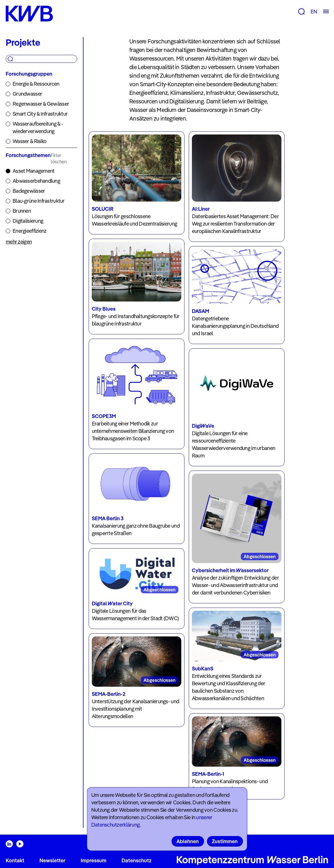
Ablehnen (188, 841)
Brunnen (22, 211)
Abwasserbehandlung (36, 181)
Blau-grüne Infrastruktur (39, 201)
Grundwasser (27, 94)
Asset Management (33, 171)
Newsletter (52, 860)
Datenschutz (137, 860)
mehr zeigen (19, 242)
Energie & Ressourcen (36, 84)
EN (314, 12)
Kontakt (15, 860)
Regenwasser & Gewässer (41, 104)
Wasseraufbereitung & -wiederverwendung (38, 127)
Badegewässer (29, 191)
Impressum (94, 860)
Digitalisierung (28, 221)
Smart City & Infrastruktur (40, 114)
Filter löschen (59, 158)
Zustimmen (225, 841)
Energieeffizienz (29, 231)
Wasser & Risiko (29, 141)
